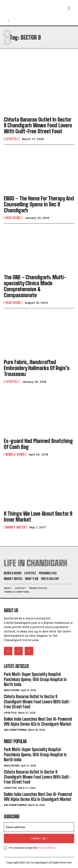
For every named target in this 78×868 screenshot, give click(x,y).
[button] (8, 21)
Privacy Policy (47, 848)
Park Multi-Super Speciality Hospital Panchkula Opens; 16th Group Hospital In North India (35, 679)
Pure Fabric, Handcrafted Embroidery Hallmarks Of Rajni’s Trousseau (37, 368)
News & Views (15, 454)
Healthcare (13, 218)
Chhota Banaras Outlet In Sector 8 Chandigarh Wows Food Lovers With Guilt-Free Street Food (38, 125)
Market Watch (15, 527)
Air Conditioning (15, 730)
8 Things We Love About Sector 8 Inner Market (38, 517)
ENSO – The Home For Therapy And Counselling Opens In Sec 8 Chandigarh (39, 204)
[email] (39, 827)
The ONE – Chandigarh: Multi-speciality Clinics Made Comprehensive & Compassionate (35, 286)
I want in (39, 838)
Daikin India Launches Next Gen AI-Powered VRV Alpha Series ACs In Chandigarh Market (38, 722)
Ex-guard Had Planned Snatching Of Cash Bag (38, 444)
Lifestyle (12, 139)
